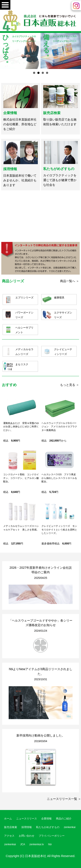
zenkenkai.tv (37, 844)
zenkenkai (70, 827)
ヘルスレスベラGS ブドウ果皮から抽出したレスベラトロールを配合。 (59, 478)
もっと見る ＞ (70, 385)
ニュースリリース (27, 819)
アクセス (9, 836)
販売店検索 (52, 113)
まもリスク (22, 364)
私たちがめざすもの (59, 169)
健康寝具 (59, 298)
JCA (23, 844)
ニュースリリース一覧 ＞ (64, 799)
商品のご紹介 (64, 819)
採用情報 (10, 169)
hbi (50, 844)
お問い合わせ (27, 836)
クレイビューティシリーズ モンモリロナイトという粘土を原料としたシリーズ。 (59, 530)
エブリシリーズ (24, 298)
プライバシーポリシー (52, 836)
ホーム (8, 819)
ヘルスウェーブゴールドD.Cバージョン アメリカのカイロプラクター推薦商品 (59, 427)
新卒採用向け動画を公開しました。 (41, 735)
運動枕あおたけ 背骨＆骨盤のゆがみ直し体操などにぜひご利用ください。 (21, 427)
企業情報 (10, 113)
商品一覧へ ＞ (70, 281)
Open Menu (5, 5)
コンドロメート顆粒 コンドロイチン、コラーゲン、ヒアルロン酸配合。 (21, 478)
